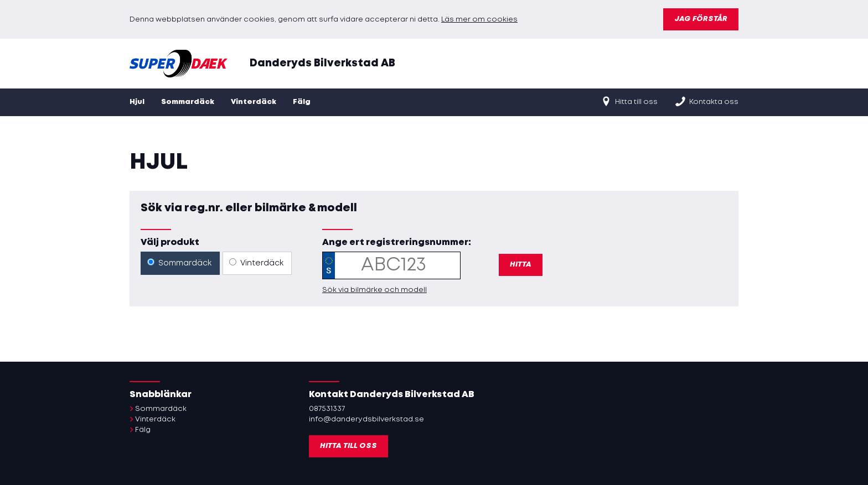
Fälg (302, 102)
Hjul (137, 102)
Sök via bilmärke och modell (374, 290)
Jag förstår (701, 19)
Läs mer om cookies (479, 20)
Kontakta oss (706, 101)
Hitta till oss (629, 101)
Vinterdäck (254, 102)
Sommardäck (188, 102)
